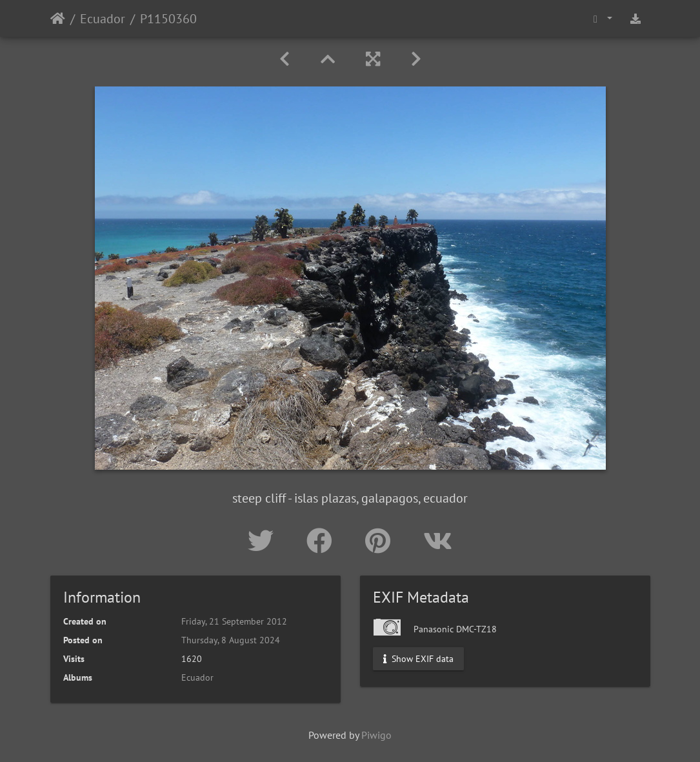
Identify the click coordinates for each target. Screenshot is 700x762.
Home (58, 19)
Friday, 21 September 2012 (234, 621)
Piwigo (376, 735)
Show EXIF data (418, 659)
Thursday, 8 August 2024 (231, 640)
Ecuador (103, 19)
